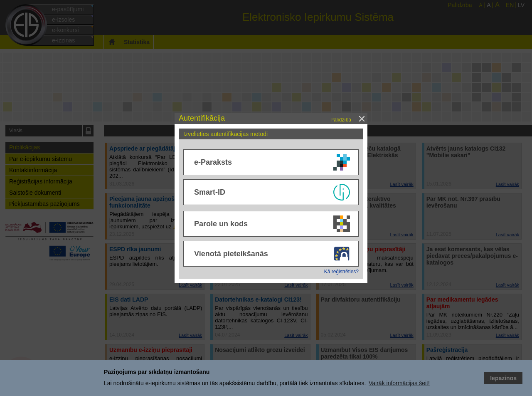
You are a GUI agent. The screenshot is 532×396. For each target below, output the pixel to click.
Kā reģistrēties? (341, 272)
